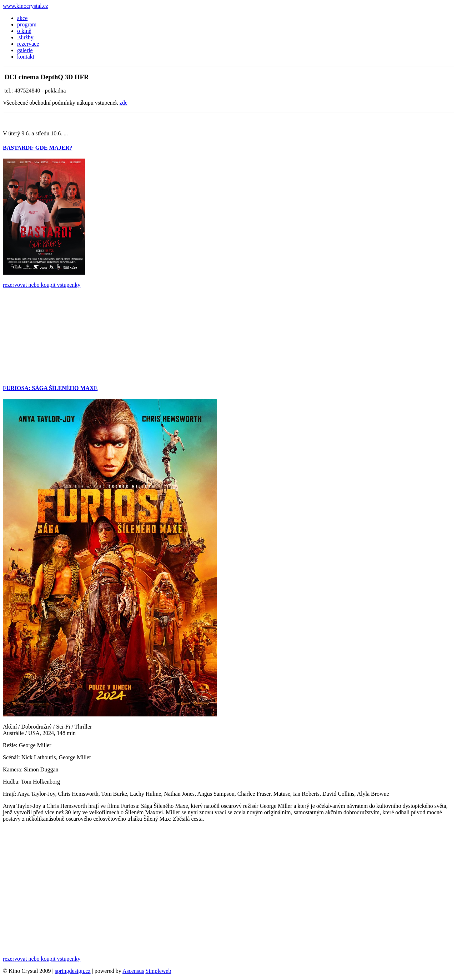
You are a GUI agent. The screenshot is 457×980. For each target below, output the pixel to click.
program (27, 24)
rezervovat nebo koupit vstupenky (42, 285)
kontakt (26, 57)
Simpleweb (158, 971)
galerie (25, 50)
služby (25, 37)
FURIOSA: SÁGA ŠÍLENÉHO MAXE (50, 388)
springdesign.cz (73, 971)
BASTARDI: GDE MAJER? (37, 148)
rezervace (28, 44)
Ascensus (133, 971)
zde (124, 103)
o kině (24, 31)
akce (22, 18)
